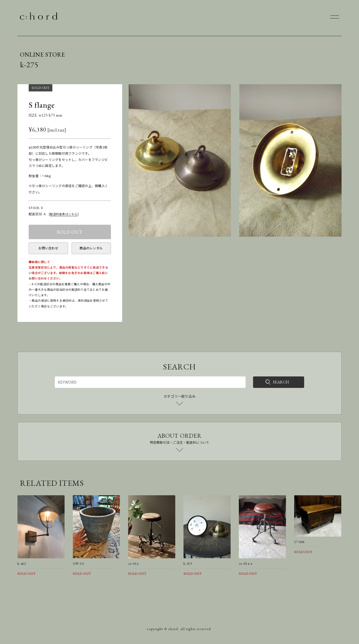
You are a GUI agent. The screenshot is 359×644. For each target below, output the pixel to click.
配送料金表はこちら (64, 214)
